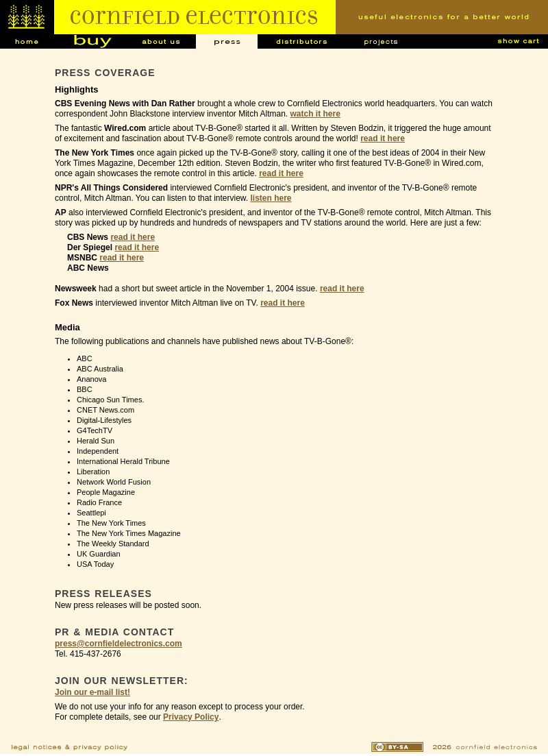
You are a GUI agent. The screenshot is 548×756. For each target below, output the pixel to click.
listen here (271, 198)
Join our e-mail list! (92, 692)
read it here (383, 138)
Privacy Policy (191, 717)
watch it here (315, 114)
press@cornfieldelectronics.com (119, 644)
